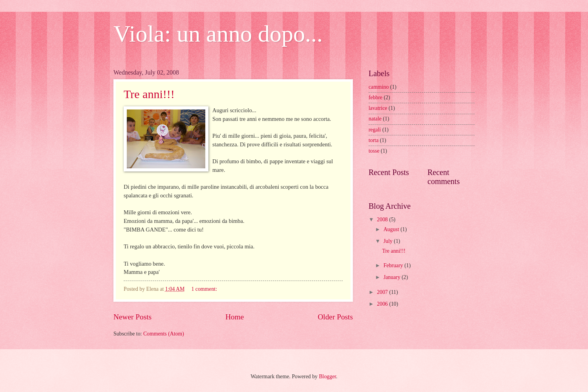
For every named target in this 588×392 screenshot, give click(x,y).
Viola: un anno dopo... (218, 34)
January (393, 277)
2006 (383, 304)
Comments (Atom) (164, 334)
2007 (383, 292)
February (394, 265)
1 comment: (205, 289)
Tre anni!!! (149, 94)
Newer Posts (132, 317)
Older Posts (335, 317)
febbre (375, 98)
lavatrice (378, 108)
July (389, 241)
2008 (383, 220)
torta (373, 140)
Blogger (327, 377)
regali (375, 130)
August (392, 229)
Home (235, 317)
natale (375, 119)
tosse (374, 151)
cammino (379, 87)
